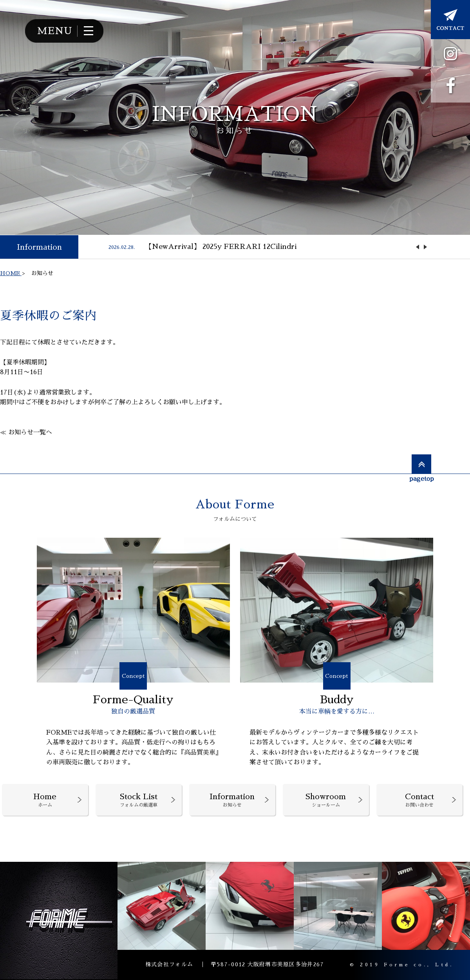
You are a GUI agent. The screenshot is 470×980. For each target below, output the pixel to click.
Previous (418, 247)
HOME (11, 273)
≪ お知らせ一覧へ (26, 432)
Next (425, 247)
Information (39, 247)
